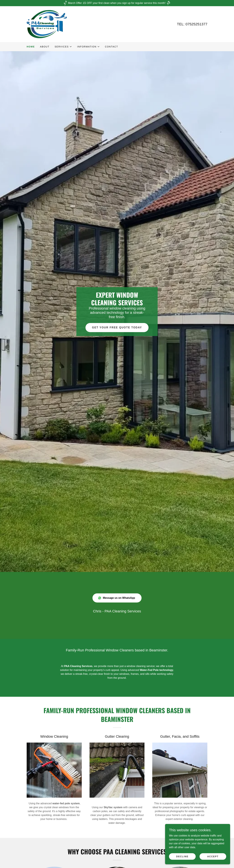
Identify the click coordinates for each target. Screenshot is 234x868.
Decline (182, 856)
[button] (63, 47)
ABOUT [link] (45, 47)
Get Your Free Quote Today (117, 327)
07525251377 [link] (196, 24)
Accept (213, 856)
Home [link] (31, 47)
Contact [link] (112, 47)
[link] (47, 24)
